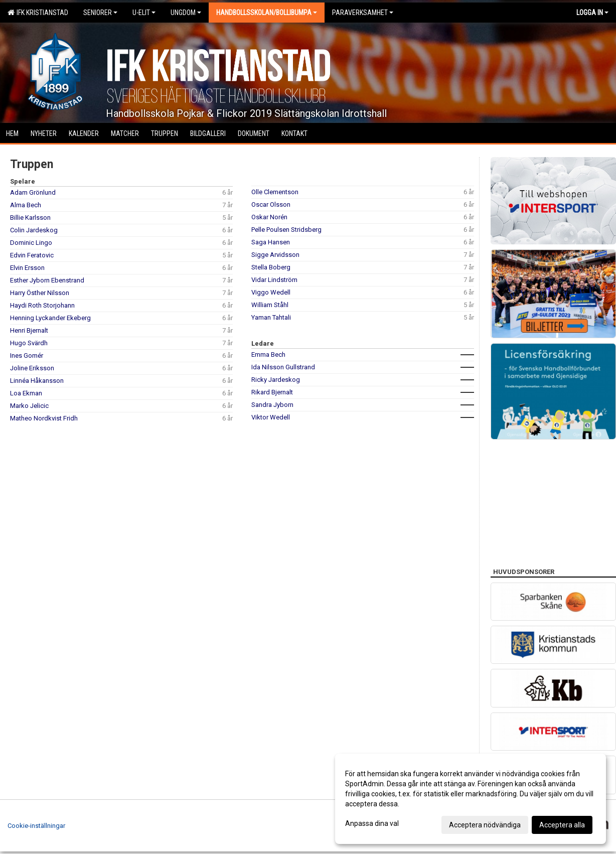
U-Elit (144, 13)
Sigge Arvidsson (275, 255)
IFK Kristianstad (38, 13)
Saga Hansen (271, 242)
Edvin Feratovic (32, 255)
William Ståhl (270, 305)
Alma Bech (26, 205)
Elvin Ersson (27, 268)
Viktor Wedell (271, 417)
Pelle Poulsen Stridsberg (286, 230)
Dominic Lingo (31, 243)
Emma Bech (268, 354)
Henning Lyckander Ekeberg (50, 318)
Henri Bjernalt (29, 330)
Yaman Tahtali (271, 317)
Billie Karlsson (30, 218)
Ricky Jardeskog (276, 380)
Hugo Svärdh (29, 343)
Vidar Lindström (274, 280)
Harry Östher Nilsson (40, 293)
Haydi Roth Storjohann (42, 305)
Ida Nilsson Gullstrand (283, 367)
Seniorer (100, 13)
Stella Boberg (271, 267)
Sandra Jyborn (272, 405)
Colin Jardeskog (34, 230)
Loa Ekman (26, 393)
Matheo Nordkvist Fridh (44, 418)
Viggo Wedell (271, 292)
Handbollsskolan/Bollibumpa (267, 13)
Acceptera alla (562, 825)
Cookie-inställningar (36, 826)
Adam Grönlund (33, 192)
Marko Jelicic (29, 406)
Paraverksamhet (363, 13)
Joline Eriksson (32, 368)
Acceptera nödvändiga (485, 825)
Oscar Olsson (271, 204)
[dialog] (471, 799)
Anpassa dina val (372, 823)
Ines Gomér (27, 355)
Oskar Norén (269, 217)
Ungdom (186, 13)
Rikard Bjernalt (272, 392)
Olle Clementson (275, 192)
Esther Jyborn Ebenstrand (47, 280)
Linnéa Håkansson (37, 381)
